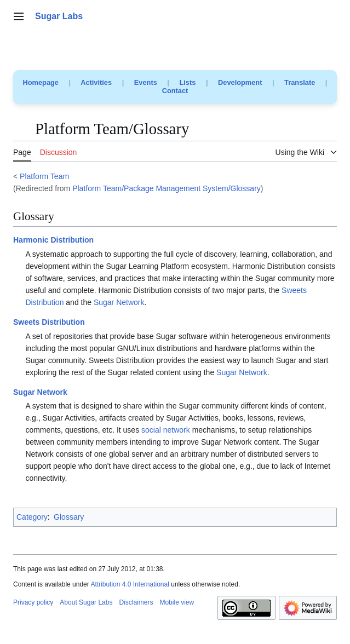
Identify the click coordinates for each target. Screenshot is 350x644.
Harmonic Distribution (53, 240)
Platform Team (44, 176)
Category (32, 517)
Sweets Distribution (49, 322)
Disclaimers (136, 602)
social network (166, 430)
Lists (187, 82)
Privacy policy (33, 602)
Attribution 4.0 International (130, 584)
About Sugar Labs (86, 602)
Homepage (41, 82)
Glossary (69, 517)
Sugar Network (119, 302)
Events (146, 82)
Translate (300, 82)
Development (240, 82)
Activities (96, 82)
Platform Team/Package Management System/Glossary (167, 188)
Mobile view (177, 602)
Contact (175, 91)
